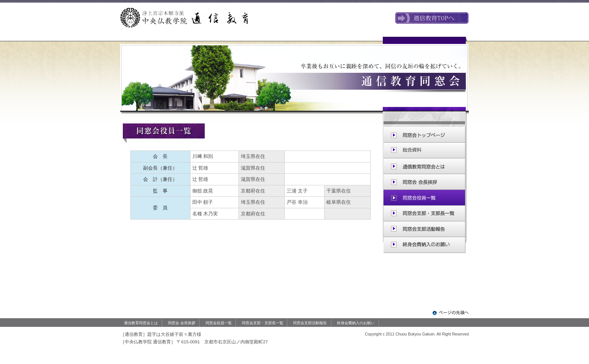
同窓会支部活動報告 (310, 323)
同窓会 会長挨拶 (182, 323)
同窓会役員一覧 (219, 323)
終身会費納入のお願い (356, 323)
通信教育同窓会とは (141, 323)
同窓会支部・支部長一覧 (263, 323)
